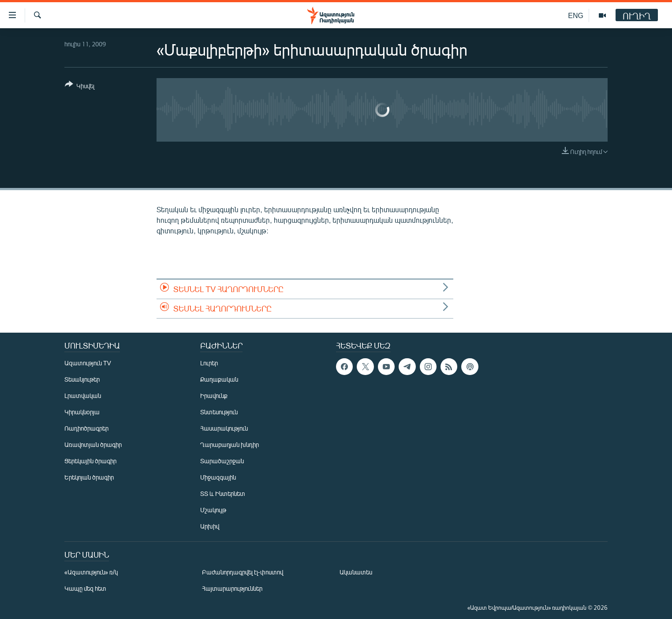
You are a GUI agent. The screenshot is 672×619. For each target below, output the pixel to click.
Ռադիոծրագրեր (86, 428)
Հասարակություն (224, 428)
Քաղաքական (219, 379)
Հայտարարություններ (232, 588)
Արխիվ (210, 526)
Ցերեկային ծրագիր (90, 461)
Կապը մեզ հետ (85, 588)
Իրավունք (214, 396)
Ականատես (356, 572)
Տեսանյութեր (82, 379)
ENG (576, 15)
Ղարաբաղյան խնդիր (230, 445)
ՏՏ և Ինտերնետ (223, 493)
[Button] (80, 87)
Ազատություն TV (88, 363)
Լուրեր (209, 363)
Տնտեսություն (219, 412)
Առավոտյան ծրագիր (93, 445)
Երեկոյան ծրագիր (89, 477)
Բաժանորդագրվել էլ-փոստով (243, 572)
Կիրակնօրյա (82, 412)
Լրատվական (83, 396)
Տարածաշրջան (222, 461)
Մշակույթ (213, 510)
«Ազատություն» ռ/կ (91, 572)
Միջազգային (218, 477)
